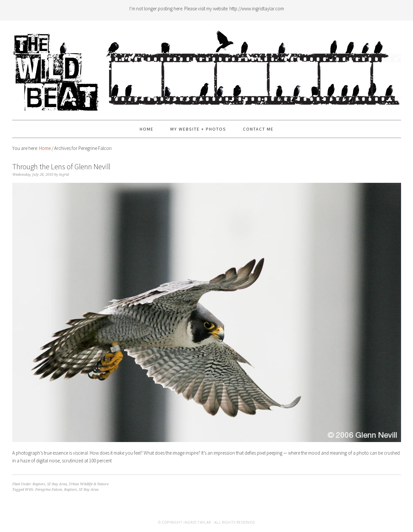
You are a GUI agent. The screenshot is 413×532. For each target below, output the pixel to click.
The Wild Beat (207, 67)
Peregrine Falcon (49, 490)
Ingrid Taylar (197, 522)
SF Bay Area (57, 484)
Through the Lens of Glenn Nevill (61, 167)
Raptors (39, 484)
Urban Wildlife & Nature (89, 484)
